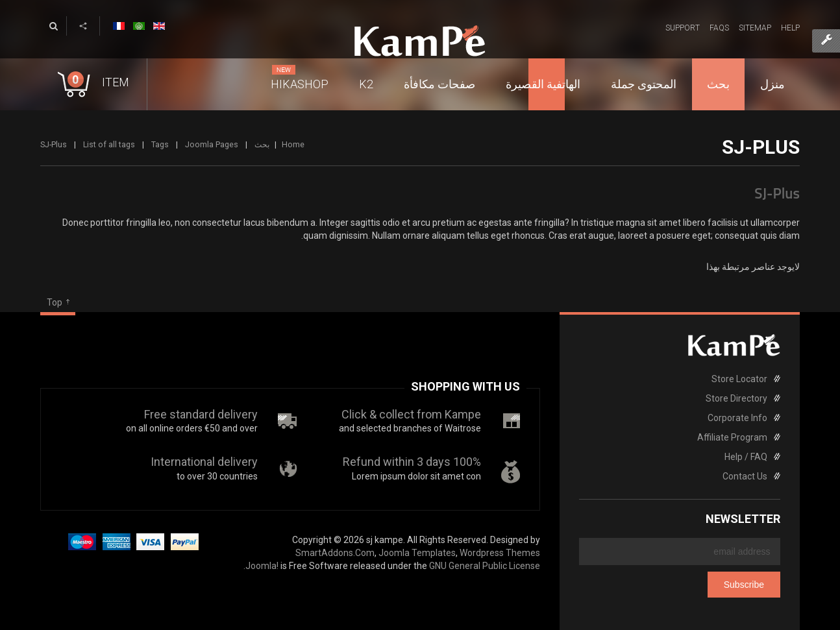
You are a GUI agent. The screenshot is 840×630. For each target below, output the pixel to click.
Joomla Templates (417, 553)
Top (55, 302)
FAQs (719, 28)
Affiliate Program (732, 437)
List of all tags (109, 144)
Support (683, 28)
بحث (262, 144)
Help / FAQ (746, 457)
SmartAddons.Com (335, 553)
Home (293, 144)
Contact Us (745, 476)
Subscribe (744, 585)
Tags (160, 144)
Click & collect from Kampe (411, 414)
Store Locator (739, 379)
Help (790, 28)
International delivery (204, 462)
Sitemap (755, 28)
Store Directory (736, 398)
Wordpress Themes (500, 553)
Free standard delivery (201, 414)
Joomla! (262, 566)
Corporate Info (737, 418)
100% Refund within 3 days (412, 462)
